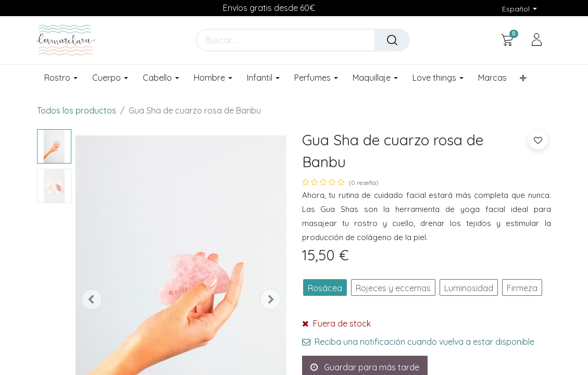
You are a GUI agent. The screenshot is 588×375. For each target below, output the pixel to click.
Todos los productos (77, 110)
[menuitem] (492, 78)
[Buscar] (392, 40)
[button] (523, 78)
